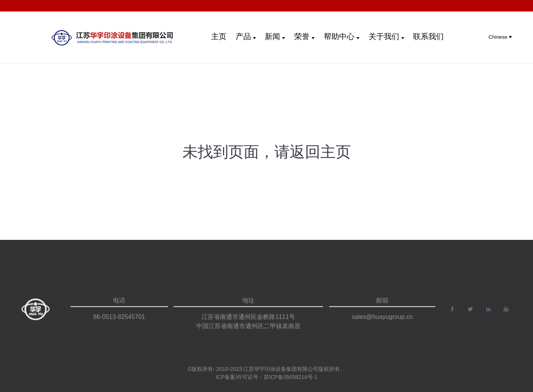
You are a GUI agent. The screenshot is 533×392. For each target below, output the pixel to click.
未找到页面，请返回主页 (267, 152)
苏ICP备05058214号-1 (290, 382)
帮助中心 (342, 36)
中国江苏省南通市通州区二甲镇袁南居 (248, 339)
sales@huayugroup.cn (382, 329)
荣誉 (304, 36)
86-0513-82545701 (119, 329)
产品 (246, 36)
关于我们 (386, 36)
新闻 (275, 36)
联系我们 (428, 36)
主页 (219, 36)
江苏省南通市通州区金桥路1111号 (248, 329)
